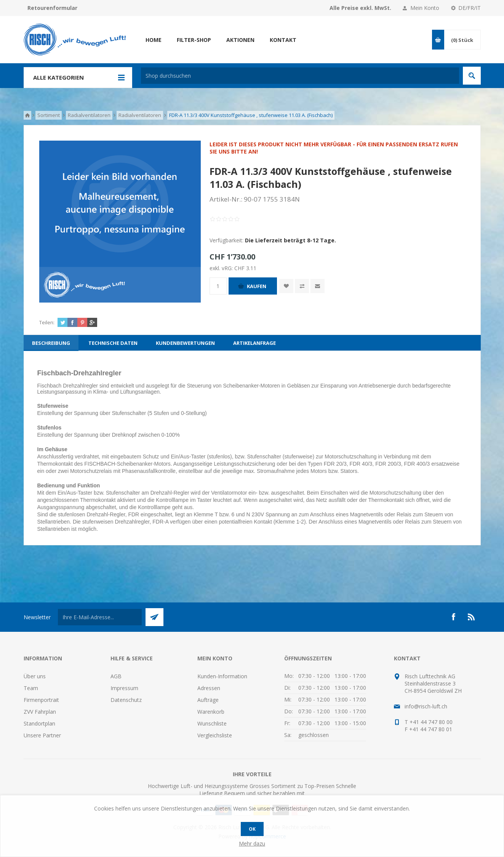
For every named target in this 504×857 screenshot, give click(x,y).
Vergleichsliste (215, 735)
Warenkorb (211, 712)
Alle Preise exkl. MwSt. (360, 8)
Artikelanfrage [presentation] (254, 343)
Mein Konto (425, 8)
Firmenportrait (41, 700)
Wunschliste (212, 723)
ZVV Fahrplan (40, 712)
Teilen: (47, 322)
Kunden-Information (222, 676)
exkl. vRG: (222, 268)
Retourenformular (52, 8)
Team (31, 688)
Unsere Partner (42, 735)
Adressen (209, 688)
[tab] (51, 343)
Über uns (35, 676)
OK (252, 829)
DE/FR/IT (470, 8)
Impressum (124, 688)
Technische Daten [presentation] (113, 343)
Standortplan (39, 723)
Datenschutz (126, 700)
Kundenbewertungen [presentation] (185, 343)
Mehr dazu (252, 843)
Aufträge (208, 700)
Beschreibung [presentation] (51, 343)
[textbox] (300, 76)
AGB (116, 676)
